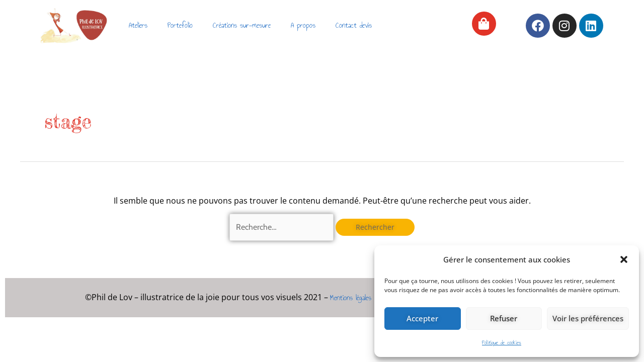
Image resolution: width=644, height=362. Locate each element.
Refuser (504, 318)
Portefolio (180, 25)
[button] (624, 259)
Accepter (422, 318)
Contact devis (354, 25)
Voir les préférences (588, 318)
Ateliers (138, 25)
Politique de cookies (502, 343)
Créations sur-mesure (242, 25)
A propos (303, 25)
